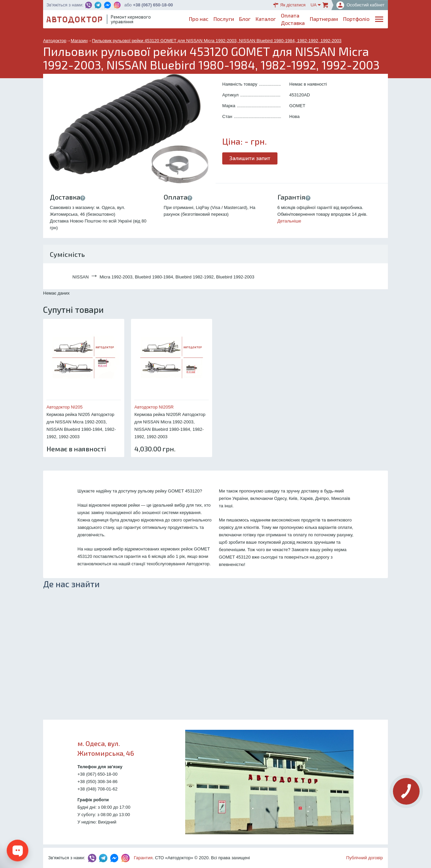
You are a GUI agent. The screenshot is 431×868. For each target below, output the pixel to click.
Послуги (224, 19)
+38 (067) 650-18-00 (153, 5)
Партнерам (324, 19)
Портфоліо (356, 19)
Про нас (199, 19)
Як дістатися (289, 5)
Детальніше (289, 221)
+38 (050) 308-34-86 (97, 782)
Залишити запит (250, 158)
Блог (245, 19)
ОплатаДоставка (293, 19)
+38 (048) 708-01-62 (97, 789)
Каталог (266, 19)
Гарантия (143, 858)
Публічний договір (364, 858)
